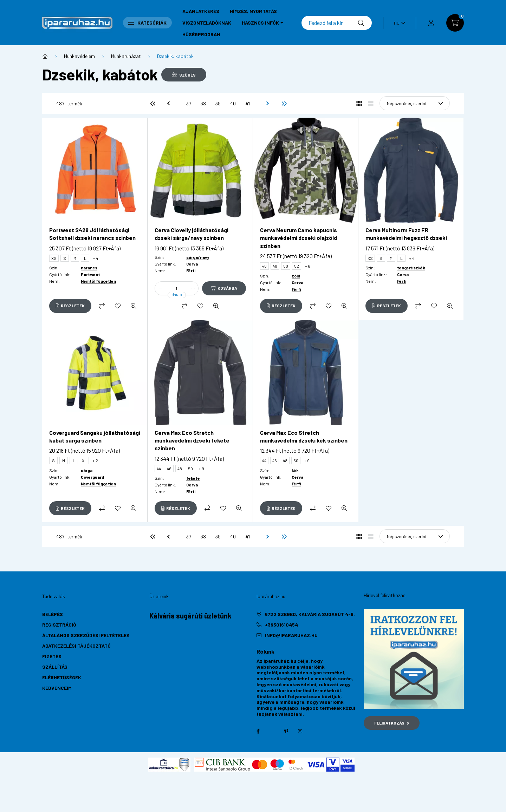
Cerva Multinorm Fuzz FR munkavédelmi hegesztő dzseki (406, 234)
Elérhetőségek (62, 677)
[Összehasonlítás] (102, 306)
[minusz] (160, 288)
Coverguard (92, 477)
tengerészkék (411, 268)
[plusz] (193, 288)
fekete (193, 478)
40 (233, 103)
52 (297, 266)
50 (286, 266)
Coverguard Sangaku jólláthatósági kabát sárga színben (95, 436)
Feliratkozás (392, 723)
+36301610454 (281, 625)
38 (203, 103)
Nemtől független (98, 281)
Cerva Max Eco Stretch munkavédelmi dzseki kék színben (304, 436)
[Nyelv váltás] (398, 23)
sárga (87, 470)
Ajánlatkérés (201, 11)
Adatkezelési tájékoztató (76, 646)
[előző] (168, 103)
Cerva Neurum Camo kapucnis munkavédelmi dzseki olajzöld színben (299, 238)
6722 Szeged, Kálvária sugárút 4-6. (310, 614)
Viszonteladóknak (207, 23)
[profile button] (431, 23)
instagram (300, 731)
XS (54, 258)
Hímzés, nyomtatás (253, 11)
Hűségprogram (201, 34)
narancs (89, 268)
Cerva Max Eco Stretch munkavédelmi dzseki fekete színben (192, 440)
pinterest (286, 731)
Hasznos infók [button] (260, 23)
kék (295, 470)
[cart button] (455, 23)
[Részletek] (70, 306)
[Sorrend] (415, 103)
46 (264, 266)
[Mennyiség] (177, 288)
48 (275, 266)
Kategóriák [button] (147, 23)
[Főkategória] (45, 56)
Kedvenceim (57, 688)
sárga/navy (198, 257)
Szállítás (55, 667)
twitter (272, 731)
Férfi (191, 270)
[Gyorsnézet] (134, 306)
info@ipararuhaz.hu (291, 635)
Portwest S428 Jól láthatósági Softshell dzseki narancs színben (92, 234)
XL (84, 460)
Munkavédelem (79, 56)
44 (159, 469)
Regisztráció (59, 625)
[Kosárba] (224, 288)
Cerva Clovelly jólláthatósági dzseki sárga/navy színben (192, 234)
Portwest (90, 274)
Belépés (53, 614)
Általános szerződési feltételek (86, 635)
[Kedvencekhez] (118, 306)
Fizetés (52, 656)
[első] (153, 103)
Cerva (192, 264)
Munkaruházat (126, 56)
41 (248, 103)
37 (189, 103)
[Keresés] (337, 23)
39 (218, 103)
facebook (258, 731)
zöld (296, 276)
